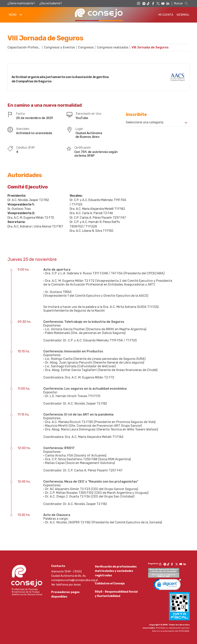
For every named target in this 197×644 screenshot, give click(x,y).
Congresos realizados (113, 47)
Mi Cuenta (166, 15)
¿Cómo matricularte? (21, 3)
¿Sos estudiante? (51, 3)
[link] (167, 585)
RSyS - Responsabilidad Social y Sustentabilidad (116, 597)
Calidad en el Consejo (110, 585)
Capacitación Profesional (26, 47)
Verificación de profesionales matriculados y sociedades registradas (116, 571)
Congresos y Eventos (59, 47)
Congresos (86, 47)
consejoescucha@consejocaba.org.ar (75, 580)
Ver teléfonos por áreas (66, 585)
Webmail (183, 15)
